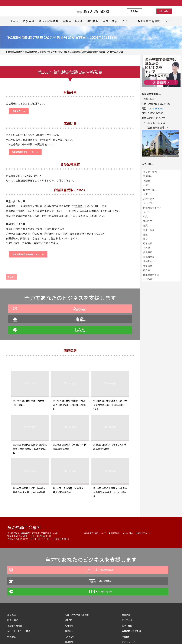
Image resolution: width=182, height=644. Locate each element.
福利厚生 (95, 21)
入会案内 (138, 11)
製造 (145, 239)
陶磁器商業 (149, 257)
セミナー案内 (150, 172)
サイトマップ (129, 615)
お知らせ (148, 279)
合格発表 (11, 281)
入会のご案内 (134, 528)
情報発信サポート (152, 208)
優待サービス (150, 190)
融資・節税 (13, 593)
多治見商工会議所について (157, 21)
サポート (148, 194)
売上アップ (128, 593)
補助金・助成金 (74, 21)
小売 (145, 216)
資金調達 (128, 587)
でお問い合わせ (35, 324)
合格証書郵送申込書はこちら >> (31, 258)
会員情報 (148, 252)
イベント (131, 21)
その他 (147, 248)
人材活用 (69, 598)
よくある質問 (87, 636)
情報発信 (69, 615)
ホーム (14, 21)
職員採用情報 (118, 528)
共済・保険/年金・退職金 (78, 587)
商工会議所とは (151, 275)
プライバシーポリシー (65, 636)
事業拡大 (69, 604)
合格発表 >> (21, 112)
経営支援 (30, 21)
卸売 (145, 225)
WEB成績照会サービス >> (28, 154)
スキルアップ (73, 610)
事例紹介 (148, 176)
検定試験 (148, 266)
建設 (145, 234)
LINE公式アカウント (153, 528)
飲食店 (147, 270)
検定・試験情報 (50, 21)
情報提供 (127, 610)
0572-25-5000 (156, 108)
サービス (148, 203)
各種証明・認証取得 (133, 604)
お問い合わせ (161, 11)
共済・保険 (113, 21)
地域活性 (12, 610)
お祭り (147, 185)
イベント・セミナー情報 (20, 604)
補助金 (147, 181)
